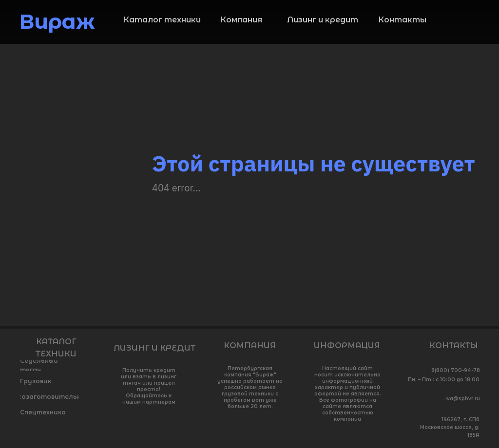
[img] (472, 25)
